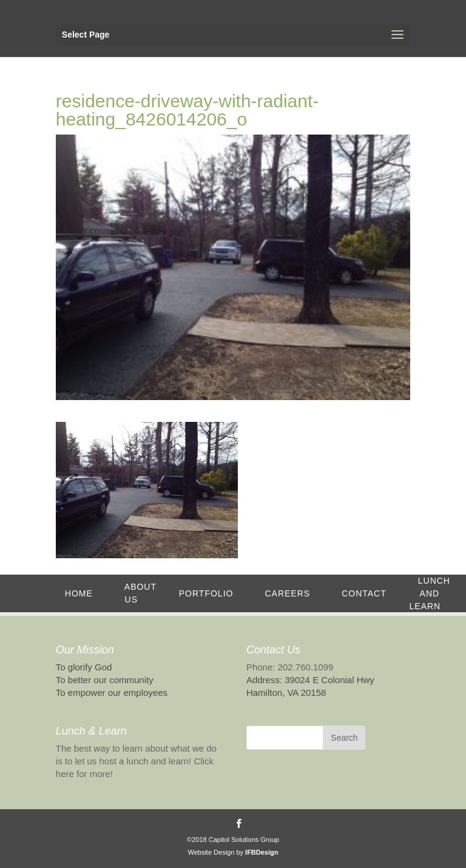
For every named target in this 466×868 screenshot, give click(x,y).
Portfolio (206, 593)
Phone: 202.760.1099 (290, 667)
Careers (287, 593)
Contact (364, 593)
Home (79, 593)
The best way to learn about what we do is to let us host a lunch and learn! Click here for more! (136, 761)
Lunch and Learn (430, 593)
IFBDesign (262, 852)
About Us (140, 593)
